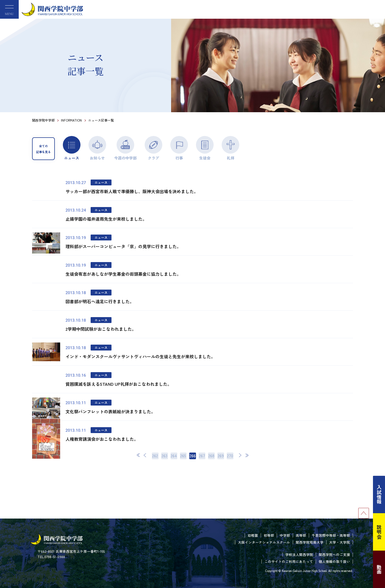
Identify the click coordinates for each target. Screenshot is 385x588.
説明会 (379, 532)
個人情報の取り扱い (334, 561)
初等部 (269, 535)
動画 (379, 569)
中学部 (285, 535)
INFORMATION (71, 120)
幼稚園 (253, 535)
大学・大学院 (340, 542)
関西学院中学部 (43, 120)
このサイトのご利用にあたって (289, 561)
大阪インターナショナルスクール (264, 542)
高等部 (301, 535)
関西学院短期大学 (310, 542)
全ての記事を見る (43, 149)
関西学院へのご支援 (334, 554)
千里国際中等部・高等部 (331, 535)
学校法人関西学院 (299, 554)
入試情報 (379, 494)
